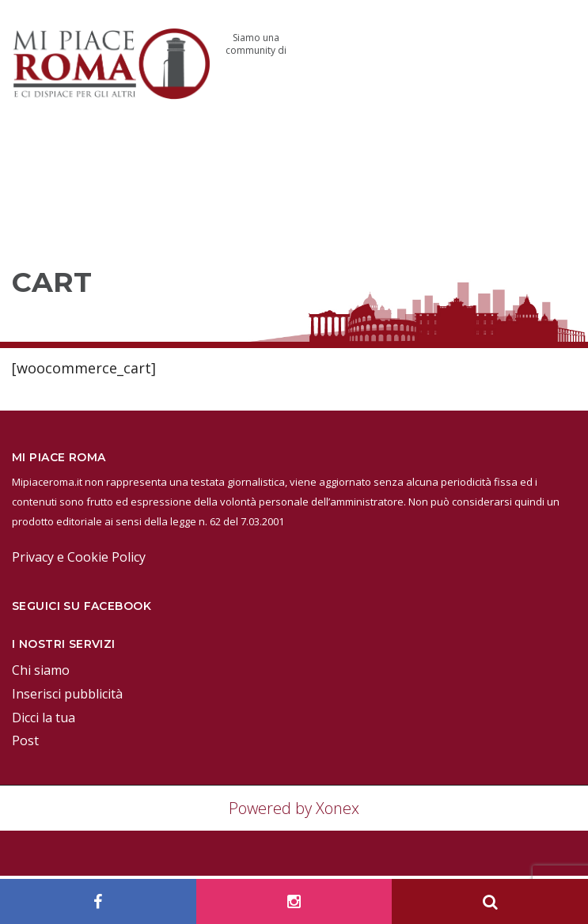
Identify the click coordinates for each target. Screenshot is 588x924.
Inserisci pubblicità (67, 694)
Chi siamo (41, 670)
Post (25, 740)
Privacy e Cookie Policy (79, 557)
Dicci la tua (44, 718)
